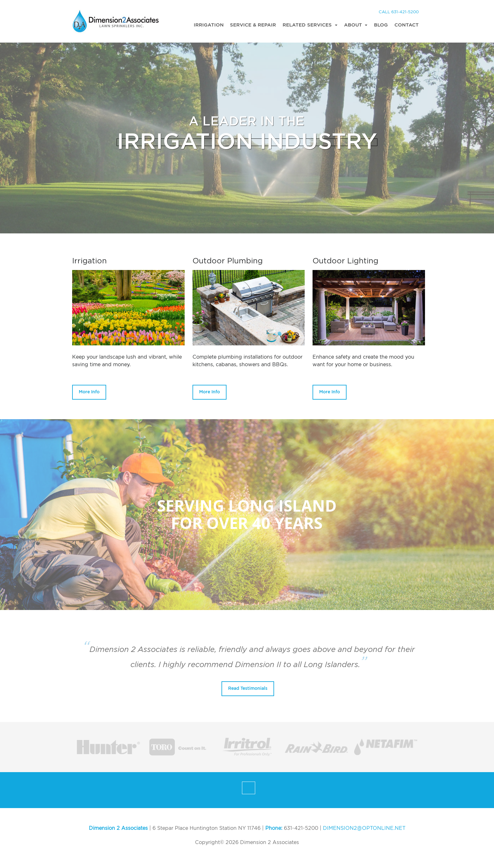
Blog (381, 25)
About (354, 25)
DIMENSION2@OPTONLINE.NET (364, 828)
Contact (407, 25)
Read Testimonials (248, 689)
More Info (89, 392)
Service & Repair (253, 25)
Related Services (308, 25)
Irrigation (209, 25)
